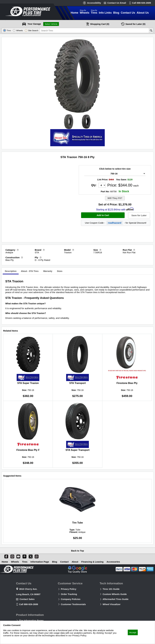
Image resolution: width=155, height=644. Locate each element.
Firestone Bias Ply (127, 383)
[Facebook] (6, 556)
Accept (133, 632)
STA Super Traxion (28, 383)
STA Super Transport (77, 450)
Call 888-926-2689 (29, 604)
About (75, 562)
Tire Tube (78, 523)
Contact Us (117, 3)
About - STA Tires (30, 271)
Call (141, 3)
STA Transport (77, 383)
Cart (100, 24)
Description (11, 271)
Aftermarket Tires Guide (116, 599)
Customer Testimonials (73, 604)
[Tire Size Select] (115, 174)
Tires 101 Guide (111, 589)
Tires (25, 562)
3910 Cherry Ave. (28, 589)
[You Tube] (18, 556)
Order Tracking (69, 594)
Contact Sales (27, 599)
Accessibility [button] (94, 3)
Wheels (15, 562)
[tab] (11, 272)
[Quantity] (102, 185)
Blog (55, 562)
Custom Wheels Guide (115, 594)
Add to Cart (103, 215)
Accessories (113, 562)
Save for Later (139, 215)
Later (135, 24)
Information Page (40, 562)
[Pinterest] (24, 556)
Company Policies (71, 599)
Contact (64, 562)
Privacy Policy (69, 589)
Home (5, 562)
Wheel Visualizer (112, 604)
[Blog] (36, 556)
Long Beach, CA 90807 (28, 594)
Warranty (48, 271)
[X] (30, 556)
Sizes (60, 271)
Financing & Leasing (92, 562)
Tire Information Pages (31, 620)
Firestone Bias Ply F (28, 450)
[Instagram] (12, 556)
